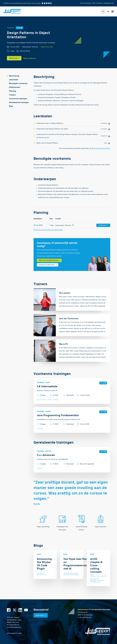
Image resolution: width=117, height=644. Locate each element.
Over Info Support (85, 3)
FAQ (94, 3)
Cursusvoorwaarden (14, 627)
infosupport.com (109, 3)
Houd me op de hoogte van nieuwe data (48, 230)
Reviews (99, 3)
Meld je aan (13, 58)
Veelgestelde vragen (14, 620)
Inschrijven (102, 225)
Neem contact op (30, 58)
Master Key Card (13, 622)
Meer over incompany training (48, 260)
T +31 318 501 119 (84, 618)
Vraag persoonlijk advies (47, 265)
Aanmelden (40, 615)
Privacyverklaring (13, 625)
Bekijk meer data (47, 47)
